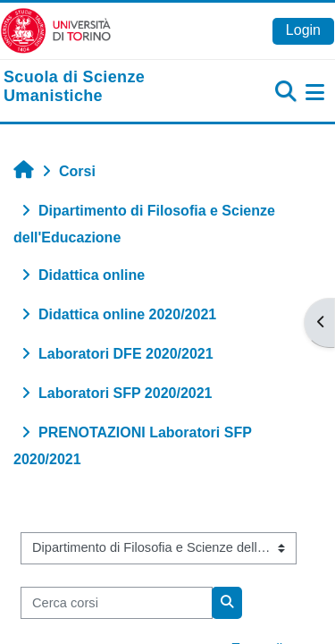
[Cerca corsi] (117, 603)
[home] (112, 87)
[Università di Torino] (56, 30)
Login (303, 30)
